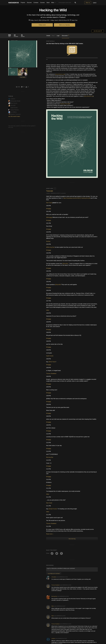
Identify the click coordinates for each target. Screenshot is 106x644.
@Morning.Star (50, 179)
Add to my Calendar (65, 25)
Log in (95, 3)
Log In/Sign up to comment (54, 505)
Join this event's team (14, 116)
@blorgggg (49, 149)
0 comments (63, 125)
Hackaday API (63, 636)
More (54, 3)
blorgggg (49, 140)
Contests (36, 3)
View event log (72, 470)
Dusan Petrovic (14, 110)
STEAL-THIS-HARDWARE (57, 602)
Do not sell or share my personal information (78, 636)
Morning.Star (50, 389)
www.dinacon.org (60, 74)
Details (48, 36)
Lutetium (12, 99)
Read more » (50, 465)
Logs (58, 36)
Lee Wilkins (13, 112)
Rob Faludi (49, 134)
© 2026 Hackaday (53, 639)
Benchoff (12, 105)
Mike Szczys (13, 103)
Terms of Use (47, 636)
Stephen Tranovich (14, 114)
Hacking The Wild (65, 104)
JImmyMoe (54, 508)
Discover (29, 3)
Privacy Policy (55, 636)
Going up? (53, 633)
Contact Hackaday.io (29, 636)
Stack (48, 3)
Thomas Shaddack (51, 305)
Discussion (65, 36)
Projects (23, 3)
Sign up (88, 3)
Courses (42, 3)
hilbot (48, 242)
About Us (21, 636)
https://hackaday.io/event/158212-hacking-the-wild (77, 130)
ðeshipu (48, 173)
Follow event (42, 25)
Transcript (49, 122)
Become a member (43, 619)
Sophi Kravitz (13, 108)
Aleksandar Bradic (14, 101)
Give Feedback (39, 636)
